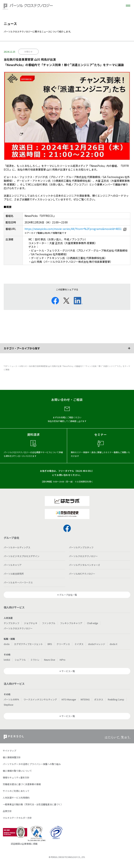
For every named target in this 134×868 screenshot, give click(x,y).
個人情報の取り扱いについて (17, 771)
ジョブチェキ (31, 623)
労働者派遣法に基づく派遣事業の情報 (22, 784)
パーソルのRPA (11, 699)
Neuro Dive (50, 660)
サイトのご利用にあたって (16, 791)
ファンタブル (49, 623)
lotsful (7, 660)
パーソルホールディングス (17, 547)
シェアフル (20, 660)
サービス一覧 (68, 671)
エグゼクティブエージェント (29, 644)
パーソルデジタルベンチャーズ (84, 565)
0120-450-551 (84, 471)
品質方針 (7, 811)
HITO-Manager (69, 699)
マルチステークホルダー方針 (17, 818)
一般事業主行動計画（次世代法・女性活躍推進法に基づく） (33, 804)
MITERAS (85, 699)
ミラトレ (35, 660)
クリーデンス (63, 644)
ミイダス (79, 644)
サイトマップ (9, 751)
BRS (50, 644)
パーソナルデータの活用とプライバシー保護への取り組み (32, 764)
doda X (113, 644)
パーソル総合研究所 (14, 574)
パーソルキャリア (13, 565)
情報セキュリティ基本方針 (16, 777)
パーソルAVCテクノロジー (82, 574)
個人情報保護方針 (12, 757)
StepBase (8, 705)
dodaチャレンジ (97, 644)
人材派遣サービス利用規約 (16, 798)
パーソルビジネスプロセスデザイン (22, 556)
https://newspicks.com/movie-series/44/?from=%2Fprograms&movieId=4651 (73, 229)
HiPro (63, 660)
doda (7, 644)
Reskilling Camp (116, 699)
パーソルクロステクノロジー (83, 556)
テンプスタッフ (12, 623)
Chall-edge (92, 623)
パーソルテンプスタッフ (81, 547)
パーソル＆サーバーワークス (18, 582)
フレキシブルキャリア (71, 623)
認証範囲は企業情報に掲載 (24, 844)
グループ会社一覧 (68, 595)
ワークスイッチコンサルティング (40, 699)
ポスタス (99, 699)
